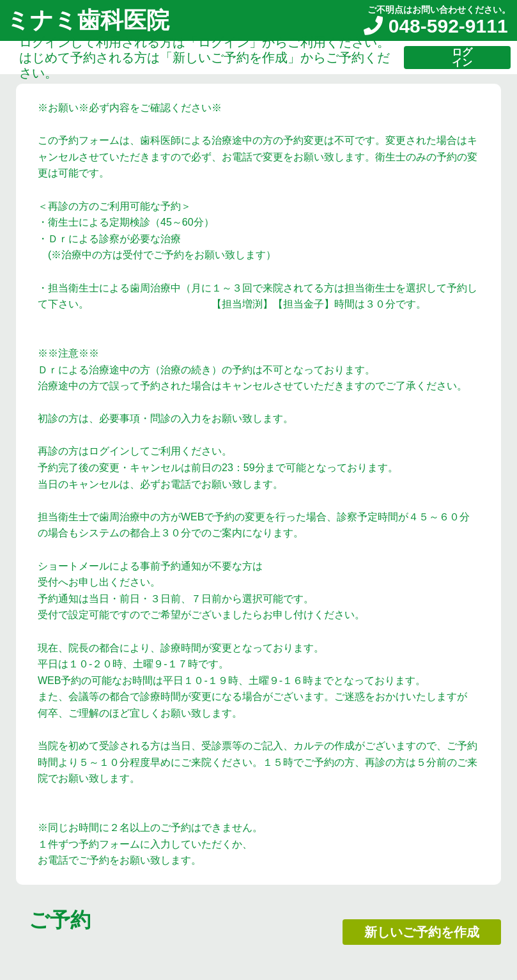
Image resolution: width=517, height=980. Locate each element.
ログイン (462, 57)
